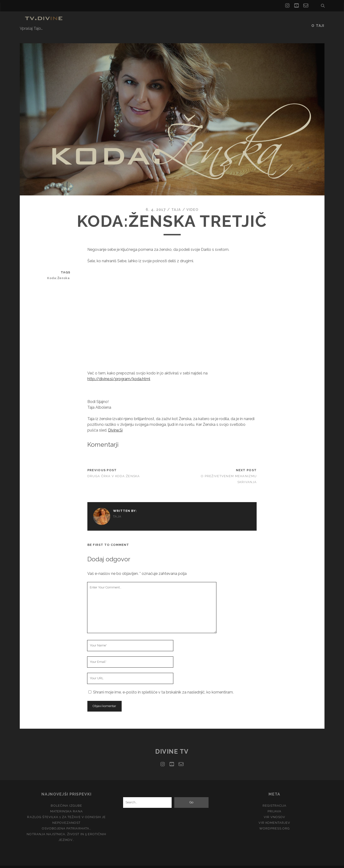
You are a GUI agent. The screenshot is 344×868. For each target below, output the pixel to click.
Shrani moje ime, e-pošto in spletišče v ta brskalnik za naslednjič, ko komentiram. (163, 684)
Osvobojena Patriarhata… (67, 820)
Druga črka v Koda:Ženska (114, 468)
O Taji (318, 20)
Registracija (275, 798)
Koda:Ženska (60, 270)
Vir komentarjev (274, 815)
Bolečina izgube (66, 798)
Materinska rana (67, 803)
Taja (176, 201)
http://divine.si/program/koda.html (119, 371)
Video (193, 201)
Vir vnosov (274, 809)
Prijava (274, 803)
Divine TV (172, 743)
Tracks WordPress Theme (152, 863)
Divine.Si (115, 422)
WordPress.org (275, 820)
